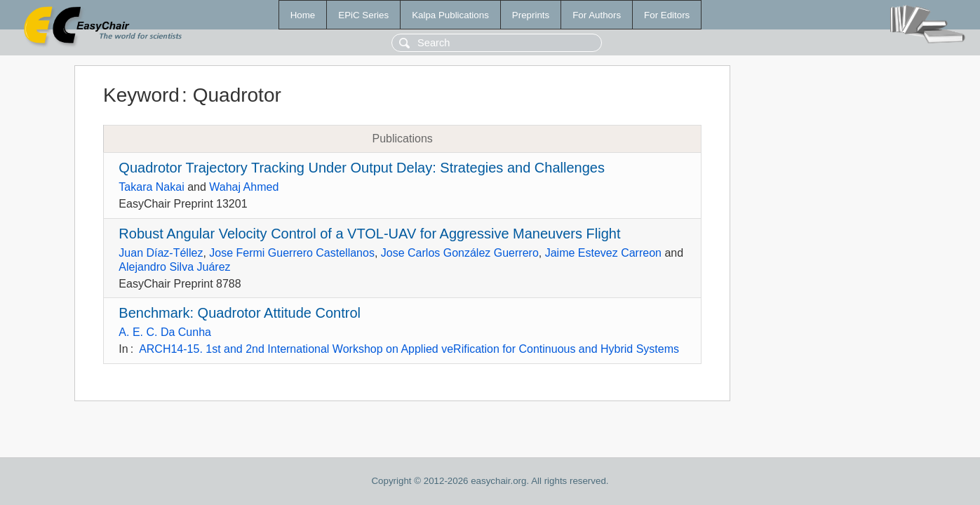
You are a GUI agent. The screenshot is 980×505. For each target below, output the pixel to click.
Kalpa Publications (450, 15)
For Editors (667, 15)
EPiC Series (363, 15)
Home (303, 15)
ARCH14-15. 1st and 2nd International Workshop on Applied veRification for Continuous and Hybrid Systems (409, 349)
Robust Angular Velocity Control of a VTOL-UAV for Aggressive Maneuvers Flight (369, 234)
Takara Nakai (151, 187)
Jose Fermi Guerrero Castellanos (292, 253)
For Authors (597, 15)
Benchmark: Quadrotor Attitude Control (240, 313)
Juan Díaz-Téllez (161, 253)
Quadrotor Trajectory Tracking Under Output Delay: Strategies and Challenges (362, 168)
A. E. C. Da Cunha (165, 332)
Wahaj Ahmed (244, 187)
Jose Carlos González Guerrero (460, 253)
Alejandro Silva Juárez (174, 267)
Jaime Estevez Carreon (603, 253)
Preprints (531, 15)
